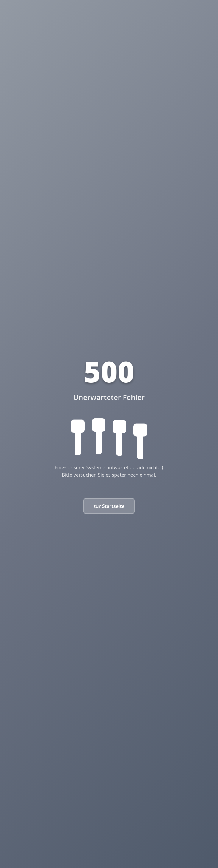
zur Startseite (109, 506)
